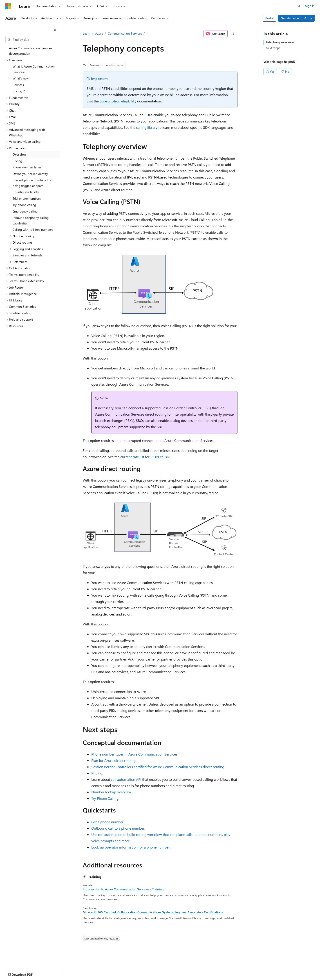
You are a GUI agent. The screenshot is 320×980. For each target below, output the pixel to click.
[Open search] (299, 6)
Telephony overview (280, 42)
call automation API (126, 779)
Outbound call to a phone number (118, 828)
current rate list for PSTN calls (144, 457)
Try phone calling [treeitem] (24, 205)
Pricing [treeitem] (17, 91)
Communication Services (125, 33)
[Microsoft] (8, 6)
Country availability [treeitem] (26, 192)
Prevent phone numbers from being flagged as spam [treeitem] (33, 183)
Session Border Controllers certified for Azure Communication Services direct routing (158, 767)
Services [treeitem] (18, 85)
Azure (99, 33)
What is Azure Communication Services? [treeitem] (34, 69)
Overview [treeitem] (19, 154)
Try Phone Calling (105, 798)
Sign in (310, 6)
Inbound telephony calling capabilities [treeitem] (31, 220)
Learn (87, 33)
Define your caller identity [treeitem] (30, 174)
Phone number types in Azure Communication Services (134, 754)
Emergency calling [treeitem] (25, 211)
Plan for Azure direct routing (113, 760)
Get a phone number (107, 822)
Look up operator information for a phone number (131, 847)
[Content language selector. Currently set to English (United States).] (26, 973)
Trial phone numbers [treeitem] (27, 198)
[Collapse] (55, 30)
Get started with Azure (296, 18)
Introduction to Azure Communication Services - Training (123, 889)
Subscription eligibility (118, 101)
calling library (147, 127)
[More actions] (233, 34)
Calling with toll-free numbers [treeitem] (33, 230)
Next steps (273, 48)
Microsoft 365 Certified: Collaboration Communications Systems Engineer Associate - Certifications (153, 912)
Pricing (97, 773)
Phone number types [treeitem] (27, 167)
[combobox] (31, 40)
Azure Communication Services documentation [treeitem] (30, 51)
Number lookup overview (111, 792)
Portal (270, 18)
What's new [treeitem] (21, 78)
